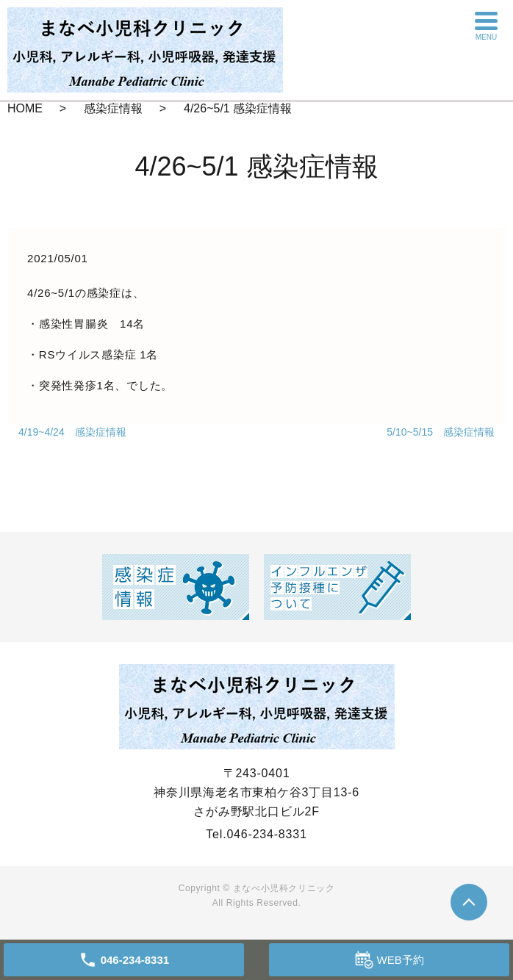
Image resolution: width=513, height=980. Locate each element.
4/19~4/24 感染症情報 (72, 432)
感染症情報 (113, 108)
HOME (25, 108)
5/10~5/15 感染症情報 (441, 432)
